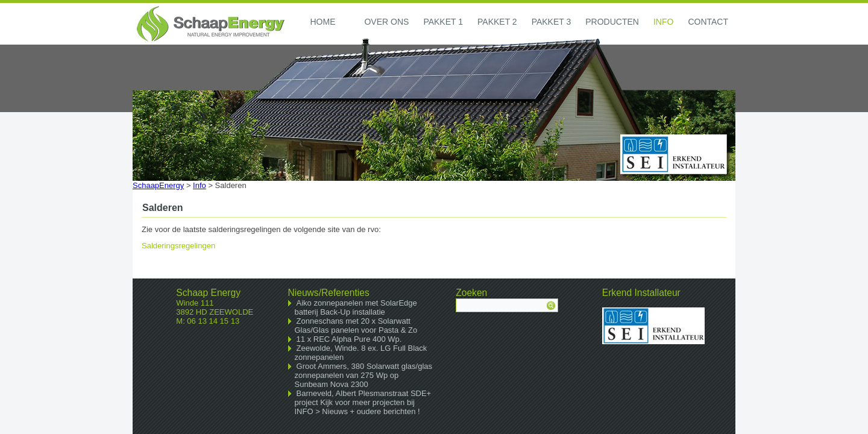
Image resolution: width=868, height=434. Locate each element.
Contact (708, 22)
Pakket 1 (443, 22)
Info (663, 22)
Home (322, 22)
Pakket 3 (552, 22)
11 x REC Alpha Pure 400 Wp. (349, 339)
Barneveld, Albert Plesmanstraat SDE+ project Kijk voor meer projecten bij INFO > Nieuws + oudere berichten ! (363, 402)
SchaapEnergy (158, 185)
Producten (612, 22)
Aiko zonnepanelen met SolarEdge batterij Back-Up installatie (356, 307)
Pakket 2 (497, 22)
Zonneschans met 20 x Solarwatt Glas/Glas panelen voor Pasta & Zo (356, 325)
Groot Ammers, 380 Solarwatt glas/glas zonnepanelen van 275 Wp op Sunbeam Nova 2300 (364, 375)
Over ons (386, 22)
